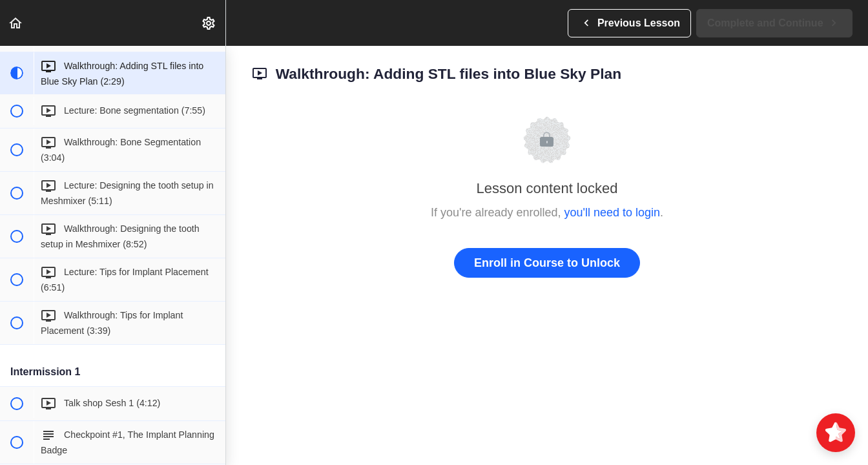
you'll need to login (613, 212)
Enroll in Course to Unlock (547, 263)
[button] (16, 23)
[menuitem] (209, 23)
